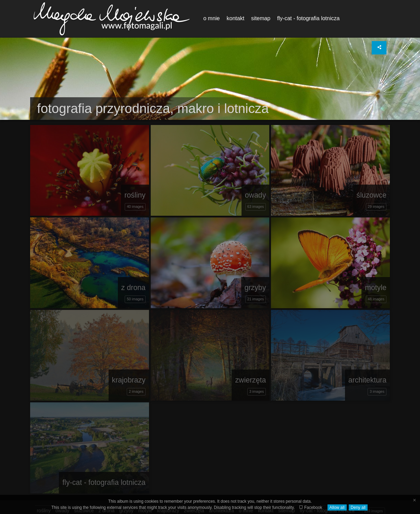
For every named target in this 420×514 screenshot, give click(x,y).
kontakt (235, 18)
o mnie (211, 18)
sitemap (261, 18)
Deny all (358, 507)
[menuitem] (211, 18)
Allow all (337, 507)
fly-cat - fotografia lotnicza (308, 18)
